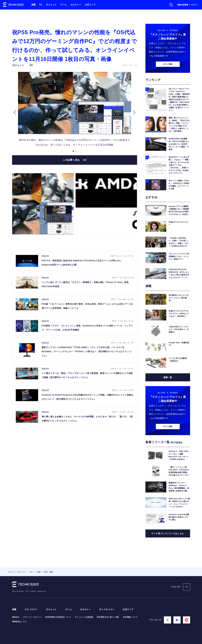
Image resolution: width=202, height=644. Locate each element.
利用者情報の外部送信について (58, 617)
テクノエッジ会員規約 (84, 617)
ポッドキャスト (107, 609)
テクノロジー (31, 609)
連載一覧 (168, 377)
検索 (171, 5)
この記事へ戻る (75, 160)
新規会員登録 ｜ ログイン (188, 5)
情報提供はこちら (20, 622)
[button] (15, 112)
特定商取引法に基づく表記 (108, 617)
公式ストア (90, 5)
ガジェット (51, 5)
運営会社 (16, 617)
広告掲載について (130, 617)
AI (41, 5)
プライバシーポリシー (32, 617)
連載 (33, 5)
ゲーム (64, 5)
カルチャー (76, 5)
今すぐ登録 (168, 64)
